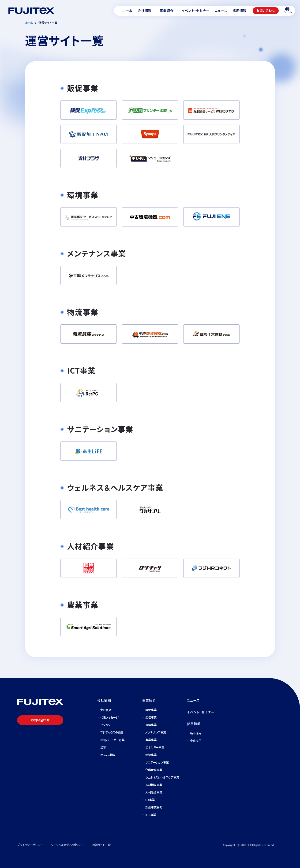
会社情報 (104, 700)
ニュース (193, 700)
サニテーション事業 (157, 762)
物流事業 (151, 755)
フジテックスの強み (112, 732)
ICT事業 (151, 815)
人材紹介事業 (154, 785)
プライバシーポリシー (30, 845)
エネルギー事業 (155, 747)
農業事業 (151, 740)
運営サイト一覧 (101, 845)
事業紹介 (149, 700)
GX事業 (150, 800)
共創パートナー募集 (112, 740)
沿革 (103, 747)
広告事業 (151, 717)
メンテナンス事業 (156, 732)
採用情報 (194, 724)
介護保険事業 (154, 770)
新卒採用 (196, 733)
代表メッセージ (109, 717)
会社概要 (106, 710)
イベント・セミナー (201, 712)
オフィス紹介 (108, 755)
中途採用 (196, 741)
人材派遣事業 (154, 792)
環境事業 (151, 725)
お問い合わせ (266, 10)
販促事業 (151, 710)
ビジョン (105, 725)
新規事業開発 (154, 807)
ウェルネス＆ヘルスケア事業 (162, 777)
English (287, 10)
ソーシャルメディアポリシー (67, 845)
